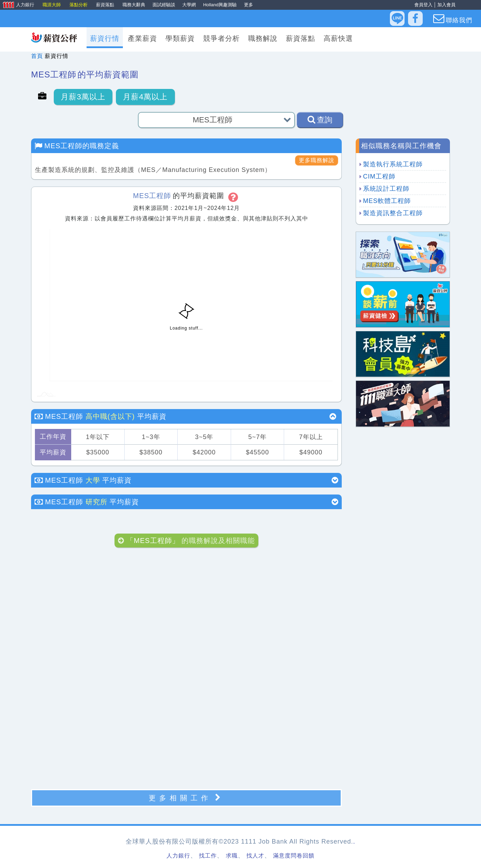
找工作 (208, 856)
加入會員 (446, 5)
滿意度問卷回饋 (294, 856)
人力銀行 (18, 5)
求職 (232, 856)
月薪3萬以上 (83, 97)
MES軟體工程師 (387, 201)
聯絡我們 (453, 18)
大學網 (189, 5)
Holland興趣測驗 (220, 5)
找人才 (255, 856)
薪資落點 (106, 5)
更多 (249, 5)
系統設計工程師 (386, 189)
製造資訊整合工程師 (393, 213)
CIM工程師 (379, 176)
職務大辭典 (134, 5)
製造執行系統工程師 (393, 164)
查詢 (320, 120)
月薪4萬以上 (145, 97)
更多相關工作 (186, 798)
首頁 (37, 56)
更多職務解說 (317, 160)
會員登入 (423, 5)
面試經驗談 (164, 5)
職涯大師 (52, 5)
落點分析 (79, 5)
